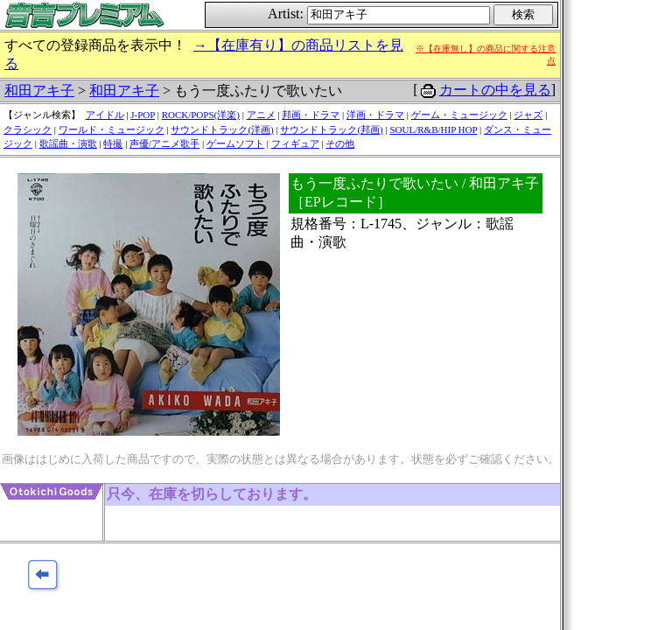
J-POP (143, 115)
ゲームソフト (235, 143)
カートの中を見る (495, 90)
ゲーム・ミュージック (459, 115)
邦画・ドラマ (311, 115)
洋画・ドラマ (375, 115)
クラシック (28, 129)
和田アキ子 (39, 91)
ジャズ (528, 115)
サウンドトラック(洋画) (222, 129)
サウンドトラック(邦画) (331, 129)
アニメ (261, 115)
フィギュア (295, 143)
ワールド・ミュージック (112, 129)
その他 (340, 143)
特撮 (113, 143)
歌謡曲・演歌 (68, 143)
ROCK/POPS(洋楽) (201, 115)
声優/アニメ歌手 (164, 143)
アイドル (105, 115)
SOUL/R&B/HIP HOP (433, 129)
